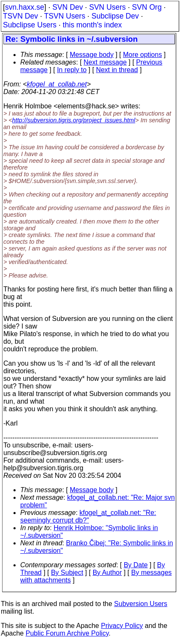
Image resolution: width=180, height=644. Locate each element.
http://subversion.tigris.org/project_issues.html (74, 120)
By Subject (67, 573)
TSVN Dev (20, 16)
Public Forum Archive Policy (67, 633)
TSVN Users (64, 16)
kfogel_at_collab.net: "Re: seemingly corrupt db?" (88, 516)
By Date (136, 565)
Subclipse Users (30, 25)
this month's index (92, 25)
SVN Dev (67, 7)
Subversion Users (141, 604)
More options (143, 55)
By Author (107, 573)
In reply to (72, 70)
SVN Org (147, 7)
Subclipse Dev (115, 16)
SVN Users (107, 7)
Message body (91, 55)
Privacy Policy (122, 626)
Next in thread (117, 70)
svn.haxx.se (25, 7)
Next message (105, 62)
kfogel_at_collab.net (57, 84)
